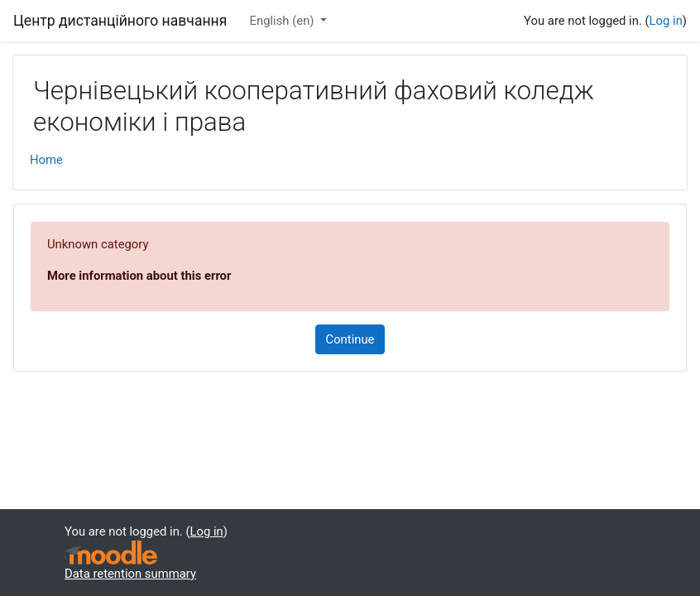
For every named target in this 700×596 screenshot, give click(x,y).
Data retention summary (130, 574)
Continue (350, 339)
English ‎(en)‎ (284, 21)
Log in (666, 21)
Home (46, 160)
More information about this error (139, 276)
